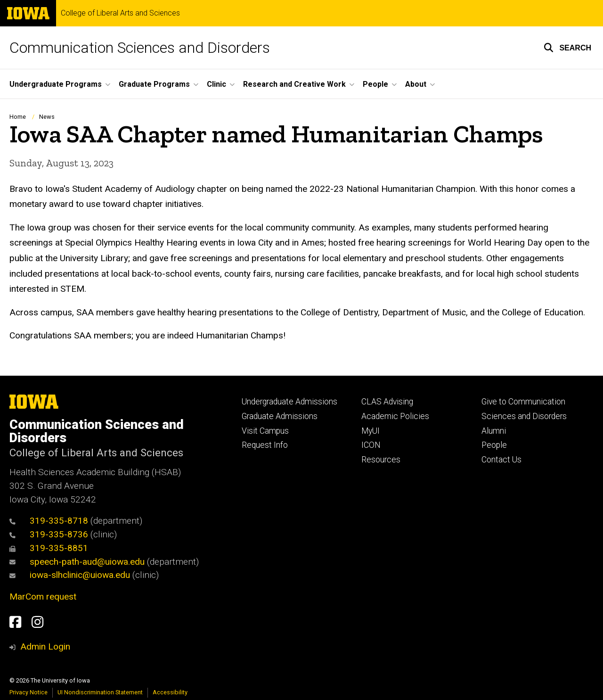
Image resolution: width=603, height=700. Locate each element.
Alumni (494, 431)
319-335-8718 (49, 521)
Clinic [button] (216, 84)
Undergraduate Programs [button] (56, 84)
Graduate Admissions (280, 416)
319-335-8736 (49, 534)
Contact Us (501, 460)
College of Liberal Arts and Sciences (120, 13)
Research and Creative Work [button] (294, 84)
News (47, 117)
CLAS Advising (387, 402)
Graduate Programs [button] (154, 84)
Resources (381, 460)
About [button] (416, 84)
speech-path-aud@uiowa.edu (77, 562)
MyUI (371, 431)
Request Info (265, 445)
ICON (371, 445)
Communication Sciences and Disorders (140, 48)
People (494, 445)
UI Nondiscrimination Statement (100, 692)
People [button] (375, 84)
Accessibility (170, 692)
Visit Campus (265, 431)
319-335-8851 (49, 548)
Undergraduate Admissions (289, 402)
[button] (567, 48)
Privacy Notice (29, 692)
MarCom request (43, 597)
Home (18, 117)
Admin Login (45, 646)
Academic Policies (395, 416)
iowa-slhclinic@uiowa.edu (70, 575)
